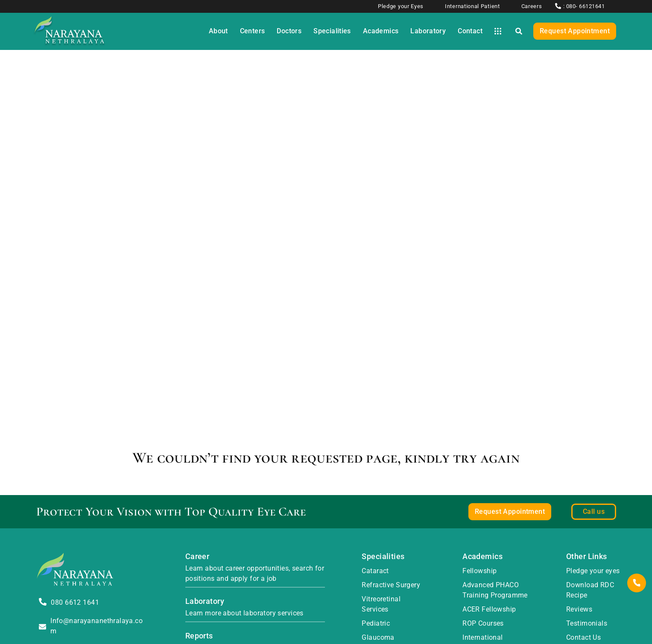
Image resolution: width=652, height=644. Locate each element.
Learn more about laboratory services (244, 613)
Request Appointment (575, 31)
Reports (199, 636)
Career (197, 556)
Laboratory (205, 601)
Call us (594, 511)
